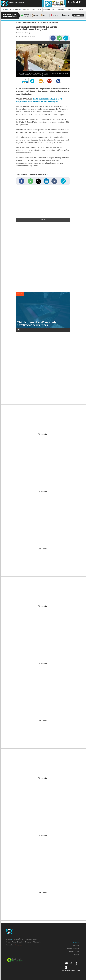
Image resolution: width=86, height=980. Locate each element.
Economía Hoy (16, 9)
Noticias (26, 9)
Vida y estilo (61, 9)
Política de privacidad (73, 949)
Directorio (76, 954)
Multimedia (9, 945)
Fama (54, 9)
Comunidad (53, 22)
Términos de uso (74, 952)
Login (11, 2)
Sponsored (18, 945)
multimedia (80, 9)
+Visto (43, 220)
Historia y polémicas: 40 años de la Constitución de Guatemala (37, 324)
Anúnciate (76, 943)
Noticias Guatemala (26, 22)
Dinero (39, 9)
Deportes (47, 9)
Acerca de (76, 946)
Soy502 (5, 9)
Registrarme (20, 2)
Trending (71, 9)
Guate (33, 9)
